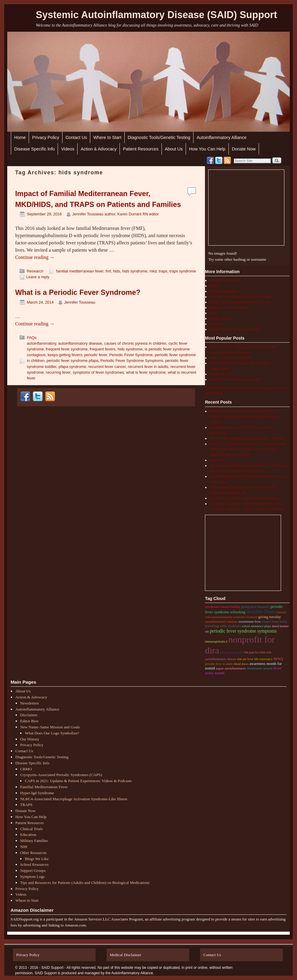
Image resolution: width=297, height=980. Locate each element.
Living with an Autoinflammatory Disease (240, 302)
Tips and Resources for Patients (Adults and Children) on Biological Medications (85, 883)
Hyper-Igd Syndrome (37, 793)
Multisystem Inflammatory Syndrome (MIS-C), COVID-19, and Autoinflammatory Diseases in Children (244, 417)
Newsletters (30, 703)
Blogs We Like (37, 859)
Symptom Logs (32, 877)
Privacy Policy (46, 137)
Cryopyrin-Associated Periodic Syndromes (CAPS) (61, 775)
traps (163, 271)
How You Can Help (207, 149)
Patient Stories (220, 318)
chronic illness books (274, 622)
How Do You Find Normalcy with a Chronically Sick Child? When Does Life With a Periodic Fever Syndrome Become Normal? (248, 449)
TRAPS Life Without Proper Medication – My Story (247, 438)
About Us (174, 149)
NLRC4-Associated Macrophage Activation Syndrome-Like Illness (74, 799)
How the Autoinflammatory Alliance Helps (241, 297)
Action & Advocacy (99, 149)
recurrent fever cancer (107, 367)
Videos (68, 149)
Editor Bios (29, 721)
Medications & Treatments (229, 308)
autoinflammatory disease (80, 343)
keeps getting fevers (65, 355)
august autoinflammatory (231, 668)
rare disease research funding (222, 607)
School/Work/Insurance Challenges (235, 329)
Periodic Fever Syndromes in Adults (236, 379)
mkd (153, 271)
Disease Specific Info (34, 149)
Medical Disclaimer (126, 955)
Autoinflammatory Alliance (222, 137)
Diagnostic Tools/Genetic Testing (159, 137)
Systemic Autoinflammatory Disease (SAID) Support (156, 15)
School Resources (34, 864)
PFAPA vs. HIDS (222, 374)
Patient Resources (141, 149)
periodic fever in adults (219, 664)
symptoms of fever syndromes (98, 372)
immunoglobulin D (216, 642)
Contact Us (76, 137)
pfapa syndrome (72, 367)
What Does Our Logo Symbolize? (52, 733)
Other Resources (34, 853)
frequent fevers (102, 349)
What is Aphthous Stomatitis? (231, 358)
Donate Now (244, 149)
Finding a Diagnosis (224, 291)
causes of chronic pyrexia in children (135, 343)
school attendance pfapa (256, 626)
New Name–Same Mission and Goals (50, 727)
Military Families (34, 841)
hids (116, 271)
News (214, 313)
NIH (24, 847)
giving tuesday (270, 617)
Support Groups (33, 870)
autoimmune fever (250, 622)
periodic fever (96, 355)
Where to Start (107, 137)
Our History (30, 739)
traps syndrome (183, 271)
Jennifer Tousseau (80, 302)
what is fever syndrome (146, 372)
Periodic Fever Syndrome (131, 355)
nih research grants (232, 652)
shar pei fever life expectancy (255, 659)
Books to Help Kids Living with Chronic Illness (244, 498)
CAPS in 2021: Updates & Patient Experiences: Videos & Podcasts (78, 781)
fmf (108, 271)
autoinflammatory (42, 343)
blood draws (241, 664)
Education (28, 835)
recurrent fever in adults (148, 367)
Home (20, 137)
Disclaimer (29, 715)
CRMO (26, 769)
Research (35, 271)
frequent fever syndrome (67, 349)
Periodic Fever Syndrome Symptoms (132, 361)
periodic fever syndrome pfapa (72, 361)
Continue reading (35, 257)
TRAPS (26, 805)
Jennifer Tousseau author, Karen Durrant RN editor (115, 214)
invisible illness (261, 612)
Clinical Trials (32, 829)
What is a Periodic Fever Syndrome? (78, 292)
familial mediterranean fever (80, 271)
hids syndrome (135, 271)
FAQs (32, 338)
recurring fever (58, 372)
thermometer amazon (260, 668)
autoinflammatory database (221, 622)
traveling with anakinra (223, 626)
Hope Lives (218, 460)
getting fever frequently (255, 607)
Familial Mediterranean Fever (44, 787)
